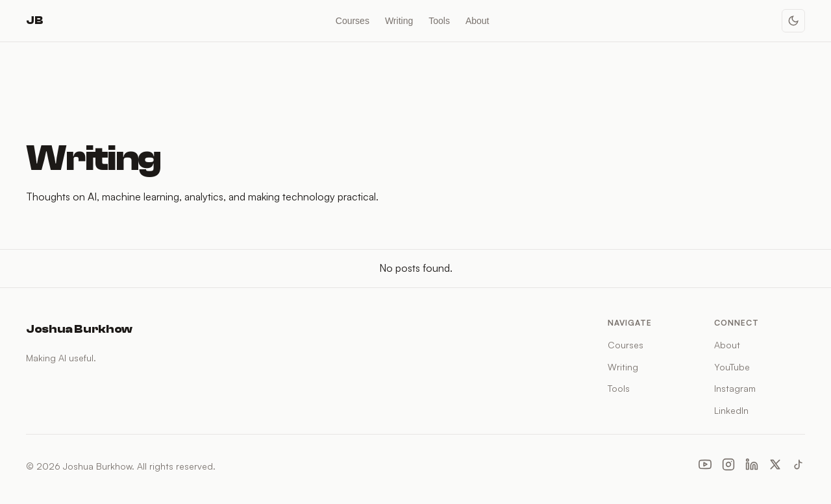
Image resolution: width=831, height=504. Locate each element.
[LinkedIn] (752, 466)
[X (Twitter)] (775, 466)
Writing (399, 21)
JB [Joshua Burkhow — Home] (34, 20)
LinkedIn (731, 410)
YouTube (732, 367)
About (478, 21)
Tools (439, 21)
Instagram (735, 388)
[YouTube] (705, 466)
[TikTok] (799, 466)
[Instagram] (728, 466)
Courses (353, 21)
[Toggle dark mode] (793, 21)
